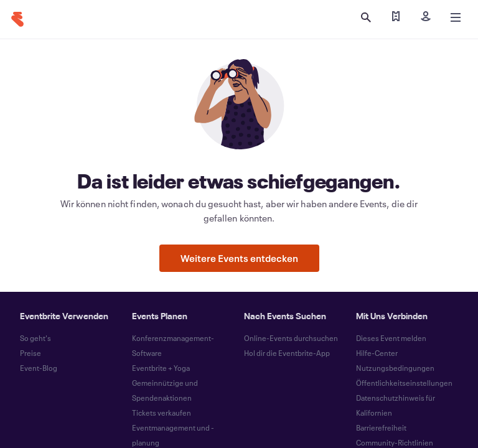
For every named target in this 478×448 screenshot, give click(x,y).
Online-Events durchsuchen (291, 338)
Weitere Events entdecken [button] (239, 258)
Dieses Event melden (391, 338)
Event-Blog (39, 368)
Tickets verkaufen (162, 413)
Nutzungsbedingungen (395, 368)
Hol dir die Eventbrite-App (287, 353)
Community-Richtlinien (395, 442)
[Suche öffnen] (366, 17)
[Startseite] (17, 19)
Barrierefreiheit (381, 427)
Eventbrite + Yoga (161, 368)
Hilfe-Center (377, 353)
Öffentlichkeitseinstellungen (404, 383)
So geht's (35, 338)
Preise (30, 353)
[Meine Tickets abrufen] (396, 17)
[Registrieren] (426, 17)
